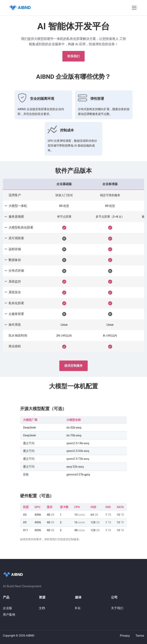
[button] (134, 8)
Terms (140, 636)
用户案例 (9, 615)
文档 (42, 608)
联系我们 (73, 56)
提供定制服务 (73, 366)
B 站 (78, 608)
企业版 (7, 608)
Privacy (125, 636)
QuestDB (14, 7)
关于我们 (117, 608)
